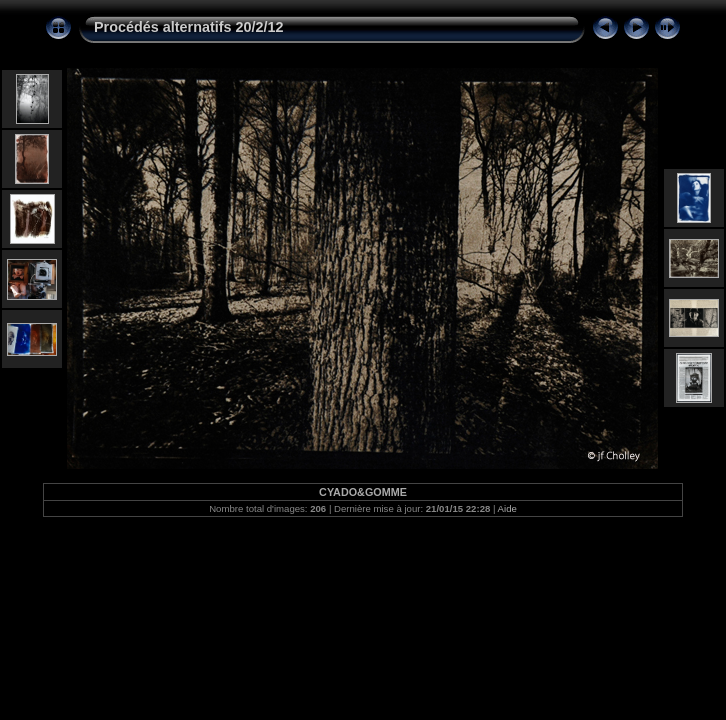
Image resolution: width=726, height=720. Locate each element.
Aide (507, 508)
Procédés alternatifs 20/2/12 (189, 27)
